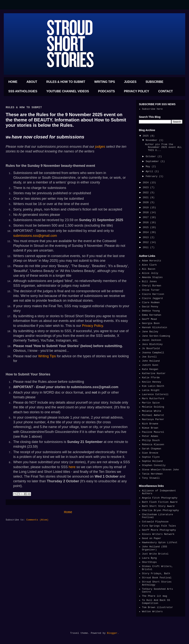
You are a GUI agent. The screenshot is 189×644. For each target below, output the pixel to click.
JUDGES (130, 82)
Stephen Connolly (154, 465)
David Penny (150, 307)
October (152, 157)
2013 (146, 237)
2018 (146, 212)
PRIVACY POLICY (137, 91)
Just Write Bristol (155, 554)
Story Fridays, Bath (156, 574)
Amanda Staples (152, 277)
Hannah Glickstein (155, 327)
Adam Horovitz (151, 261)
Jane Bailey (150, 332)
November (152, 140)
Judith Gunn (150, 365)
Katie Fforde (151, 378)
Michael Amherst (153, 415)
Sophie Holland (152, 461)
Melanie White (151, 411)
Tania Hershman (152, 474)
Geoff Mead (149, 319)
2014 (146, 232)
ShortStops (149, 562)
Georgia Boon (151, 323)
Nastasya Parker (153, 419)
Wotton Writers (152, 612)
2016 (146, 223)
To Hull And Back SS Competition (156, 602)
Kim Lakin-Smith (153, 386)
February (152, 176)
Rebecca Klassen (153, 445)
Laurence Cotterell (155, 394)
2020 (146, 202)
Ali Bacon (149, 269)
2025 (146, 136)
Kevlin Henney (151, 382)
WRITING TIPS (105, 82)
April (150, 171)
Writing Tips (47, 356)
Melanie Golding (153, 407)
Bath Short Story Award (158, 506)
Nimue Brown (150, 428)
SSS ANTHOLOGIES (23, 91)
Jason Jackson (151, 340)
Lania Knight (151, 390)
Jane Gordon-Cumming (156, 336)
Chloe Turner (151, 290)
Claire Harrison (153, 294)
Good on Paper (151, 538)
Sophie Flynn (151, 457)
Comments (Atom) (37, 520)
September (153, 161)
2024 (146, 183)
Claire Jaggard (152, 298)
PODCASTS (107, 91)
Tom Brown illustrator (157, 607)
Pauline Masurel (153, 432)
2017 (146, 217)
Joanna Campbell (153, 353)
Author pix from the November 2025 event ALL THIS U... (163, 147)
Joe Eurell (149, 357)
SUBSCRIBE (154, 82)
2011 (146, 247)
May (149, 167)
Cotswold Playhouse (155, 522)
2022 (146, 193)
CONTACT (165, 91)
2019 (146, 208)
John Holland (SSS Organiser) (155, 548)
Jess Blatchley (152, 344)
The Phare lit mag (155, 596)
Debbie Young (151, 311)
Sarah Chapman (151, 449)
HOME (13, 82)
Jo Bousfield (151, 348)
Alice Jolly (150, 273)
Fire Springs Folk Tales (159, 526)
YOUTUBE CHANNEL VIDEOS (68, 91)
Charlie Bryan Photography (160, 510)
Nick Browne (150, 424)
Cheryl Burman (151, 286)
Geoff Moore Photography (159, 530)
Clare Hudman (151, 303)
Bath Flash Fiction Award (160, 502)
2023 (146, 188)
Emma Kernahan (151, 315)
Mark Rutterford (153, 399)
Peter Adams (150, 436)
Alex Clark (149, 265)
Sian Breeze (150, 453)
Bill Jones (149, 282)
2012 (146, 242)
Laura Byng (149, 558)
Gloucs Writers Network (158, 534)
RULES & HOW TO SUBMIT (66, 82)
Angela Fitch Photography (160, 498)
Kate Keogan (150, 369)
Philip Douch (151, 440)
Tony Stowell (151, 478)
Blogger (112, 633)
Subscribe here (152, 109)
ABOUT (32, 82)
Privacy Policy (93, 326)
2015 (146, 227)
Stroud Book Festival (157, 578)
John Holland (151, 361)
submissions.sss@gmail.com (36, 236)
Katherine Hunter (154, 373)
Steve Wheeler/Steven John (160, 470)
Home (68, 512)
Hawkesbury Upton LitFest (160, 543)
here (72, 467)
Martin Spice (151, 403)
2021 (146, 198)
